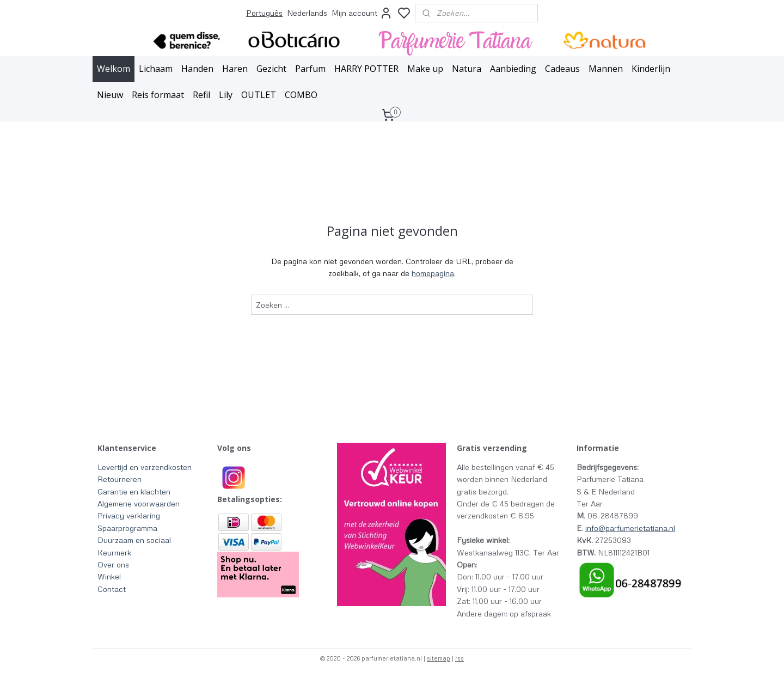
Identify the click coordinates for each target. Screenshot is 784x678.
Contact (112, 589)
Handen (197, 69)
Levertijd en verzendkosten (145, 467)
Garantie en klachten (134, 491)
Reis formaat (158, 95)
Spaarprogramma (127, 528)
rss (460, 658)
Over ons (113, 564)
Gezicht (271, 69)
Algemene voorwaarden (139, 503)
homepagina (433, 273)
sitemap (439, 658)
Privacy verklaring (129, 515)
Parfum (310, 69)
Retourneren (120, 479)
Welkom (114, 69)
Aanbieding (513, 69)
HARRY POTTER (366, 69)
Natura (467, 69)
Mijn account (362, 13)
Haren (235, 69)
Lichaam (156, 69)
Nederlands (307, 13)
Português (264, 13)
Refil (201, 95)
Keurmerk (114, 552)
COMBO (301, 95)
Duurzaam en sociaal (134, 540)
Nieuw (110, 95)
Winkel (109, 576)
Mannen (606, 69)
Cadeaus (562, 69)
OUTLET (259, 95)
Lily (226, 95)
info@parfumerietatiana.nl (630, 528)
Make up (425, 69)
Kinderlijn (651, 69)
